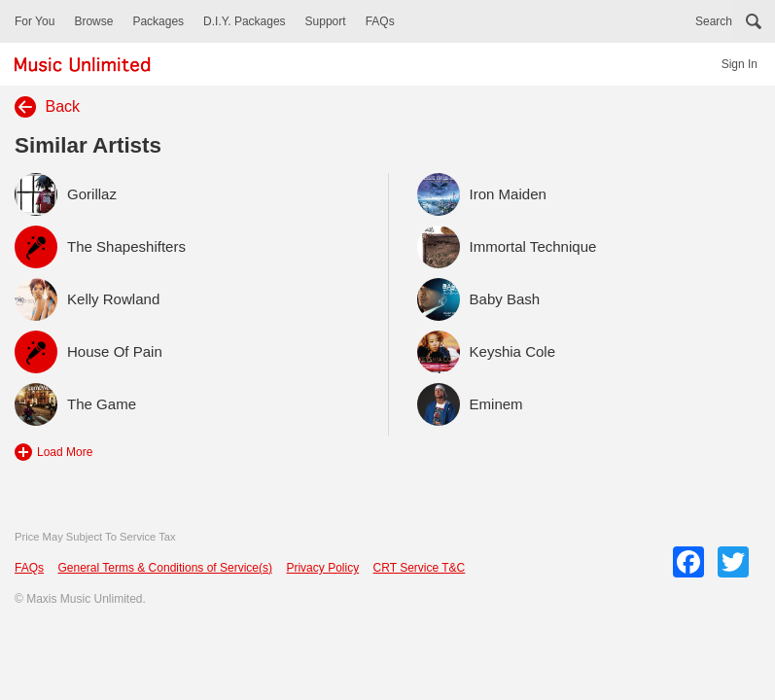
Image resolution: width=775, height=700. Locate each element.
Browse (93, 21)
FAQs (380, 21)
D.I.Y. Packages (245, 21)
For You (35, 21)
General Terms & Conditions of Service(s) (165, 568)
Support (326, 21)
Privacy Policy (322, 568)
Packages (158, 21)
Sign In (740, 64)
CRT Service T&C (420, 568)
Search (714, 21)
